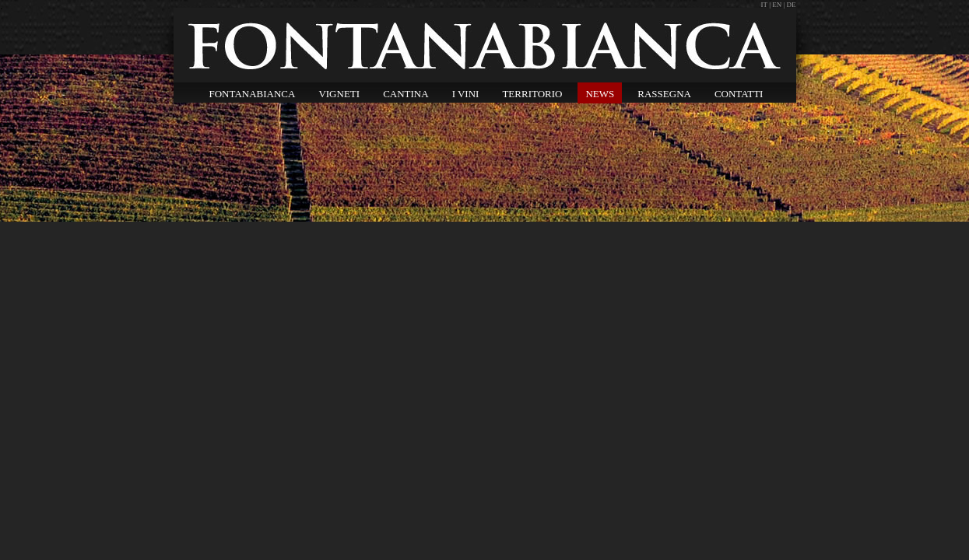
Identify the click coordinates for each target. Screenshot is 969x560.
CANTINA (406, 94)
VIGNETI (339, 94)
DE (792, 5)
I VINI (466, 94)
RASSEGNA (664, 94)
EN (777, 5)
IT (765, 5)
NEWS (600, 94)
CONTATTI (739, 94)
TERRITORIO (532, 94)
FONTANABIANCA (253, 94)
